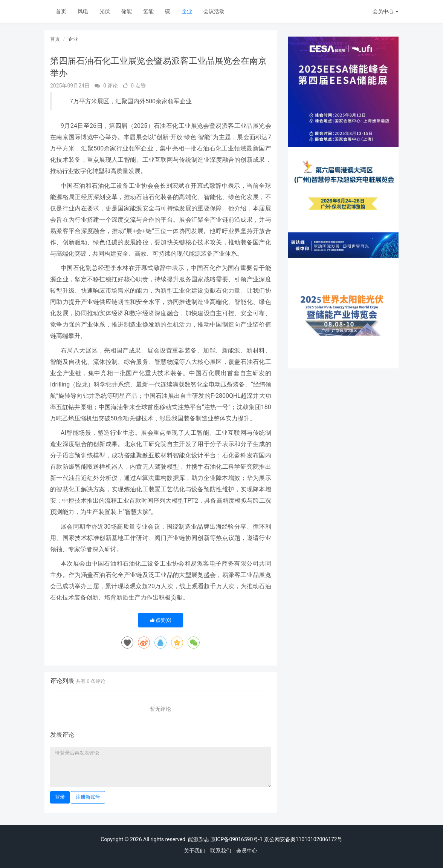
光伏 (105, 11)
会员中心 (247, 851)
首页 (61, 11)
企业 (187, 11)
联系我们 (221, 851)
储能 (127, 11)
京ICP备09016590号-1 (237, 839)
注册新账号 (88, 797)
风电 (83, 11)
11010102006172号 (319, 839)
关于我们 (194, 851)
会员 (386, 11)
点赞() (161, 620)
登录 (60, 797)
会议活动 (214, 11)
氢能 (148, 11)
